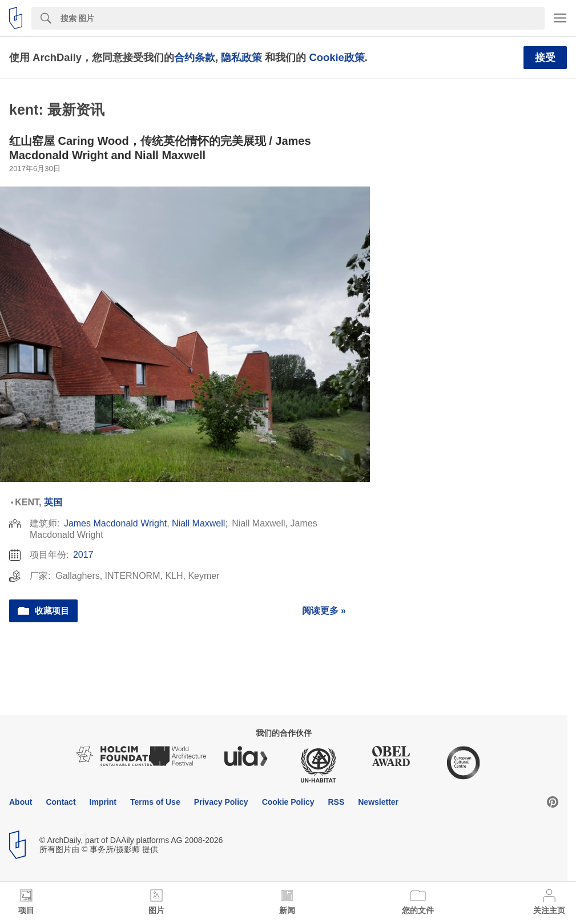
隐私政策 (241, 57)
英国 (53, 502)
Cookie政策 (337, 57)
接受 (545, 58)
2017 (83, 555)
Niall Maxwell (198, 523)
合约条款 (195, 57)
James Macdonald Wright (115, 523)
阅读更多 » (324, 611)
